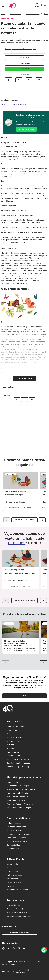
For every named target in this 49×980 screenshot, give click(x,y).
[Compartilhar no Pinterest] (39, 80)
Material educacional (16, 800)
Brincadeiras (12, 748)
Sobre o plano (8, 387)
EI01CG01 (15, 104)
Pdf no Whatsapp (24, 69)
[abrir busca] (37, 5)
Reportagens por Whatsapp (19, 767)
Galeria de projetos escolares (20, 763)
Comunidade (12, 864)
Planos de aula (16, 14)
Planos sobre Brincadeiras (18, 797)
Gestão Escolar (13, 756)
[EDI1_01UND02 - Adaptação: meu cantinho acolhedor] (21, 559)
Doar (25, 696)
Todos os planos (14, 782)
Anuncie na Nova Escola (17, 890)
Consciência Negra (15, 734)
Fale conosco (12, 868)
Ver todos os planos (24, 520)
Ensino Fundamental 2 (17, 838)
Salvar (24, 58)
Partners (10, 886)
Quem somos (12, 871)
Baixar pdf (24, 63)
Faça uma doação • (15, 882)
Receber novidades (20, 932)
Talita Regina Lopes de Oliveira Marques (20, 49)
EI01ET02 (20, 508)
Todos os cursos (14, 823)
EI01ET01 (13, 508)
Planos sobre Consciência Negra (21, 789)
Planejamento (13, 752)
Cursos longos (13, 849)
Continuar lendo (24, 378)
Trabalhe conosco (14, 875)
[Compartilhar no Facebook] (29, 80)
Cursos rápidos (13, 845)
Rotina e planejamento (17, 841)
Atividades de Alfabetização (19, 808)
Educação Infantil (33, 14)
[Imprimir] (8, 80)
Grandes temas (13, 730)
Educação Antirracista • (17, 827)
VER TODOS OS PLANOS (24, 600)
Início (3, 14)
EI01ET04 (27, 508)
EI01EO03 (5, 104)
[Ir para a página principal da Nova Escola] (13, 7)
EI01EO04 (12, 586)
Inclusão (10, 745)
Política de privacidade (17, 912)
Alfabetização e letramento (19, 834)
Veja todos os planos (40, 40)
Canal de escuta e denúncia (19, 916)
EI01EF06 (20, 586)
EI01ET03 (24, 104)
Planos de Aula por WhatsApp (20, 804)
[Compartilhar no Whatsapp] (19, 80)
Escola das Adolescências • (19, 759)
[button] (42, 520)
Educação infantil (14, 737)
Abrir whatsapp (26, 129)
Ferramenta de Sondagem (18, 786)
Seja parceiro (12, 879)
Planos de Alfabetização (17, 793)
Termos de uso (13, 905)
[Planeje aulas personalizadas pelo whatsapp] (44, 950)
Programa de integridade (17, 909)
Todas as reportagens (16, 726)
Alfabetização (13, 741)
